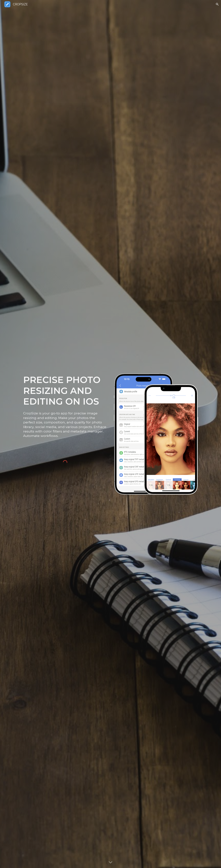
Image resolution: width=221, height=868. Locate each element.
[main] (65, 391)
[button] (217, 4)
